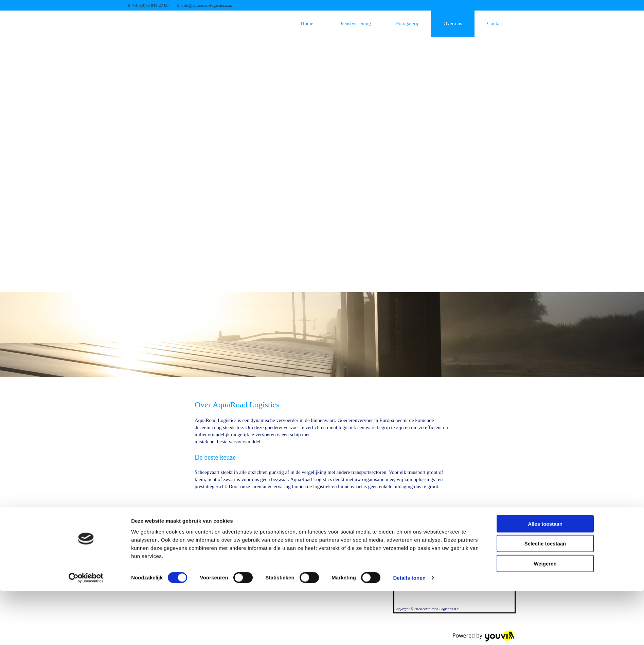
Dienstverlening (355, 23)
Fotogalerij (407, 23)
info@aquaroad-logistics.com (208, 5)
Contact (495, 23)
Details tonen (409, 632)
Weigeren (545, 617)
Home (307, 23)
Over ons (453, 23)
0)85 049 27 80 (155, 5)
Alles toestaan (545, 577)
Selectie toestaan (545, 597)
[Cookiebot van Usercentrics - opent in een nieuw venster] (86, 632)
